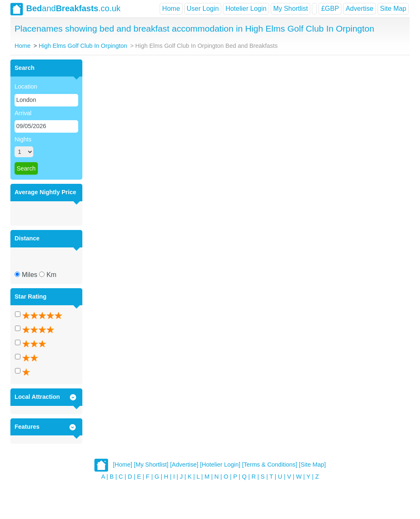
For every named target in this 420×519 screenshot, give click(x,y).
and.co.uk (65, 9)
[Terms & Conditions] (270, 465)
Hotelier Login (246, 9)
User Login (203, 9)
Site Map (393, 9)
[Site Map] (313, 465)
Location (26, 86)
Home (171, 9)
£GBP (330, 9)
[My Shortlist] (151, 465)
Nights (23, 139)
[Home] (123, 465)
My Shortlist (291, 9)
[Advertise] (184, 465)
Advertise (359, 9)
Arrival (23, 113)
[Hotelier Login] (220, 465)
